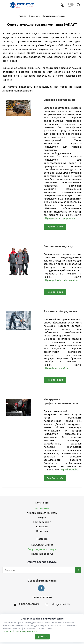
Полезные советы (42, 554)
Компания (42, 503)
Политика (42, 531)
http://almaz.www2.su (56, 368)
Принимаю (42, 637)
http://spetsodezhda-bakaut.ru (61, 280)
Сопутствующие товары (42, 549)
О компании (42, 508)
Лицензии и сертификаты (42, 513)
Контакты (42, 526)
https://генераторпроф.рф (59, 218)
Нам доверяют (42, 522)
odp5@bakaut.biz (61, 604)
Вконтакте (41, 588)
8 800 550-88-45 (29, 604)
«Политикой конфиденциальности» (20, 631)
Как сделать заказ (42, 545)
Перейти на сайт (55, 227)
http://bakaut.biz (69, 470)
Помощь (42, 539)
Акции (42, 517)
